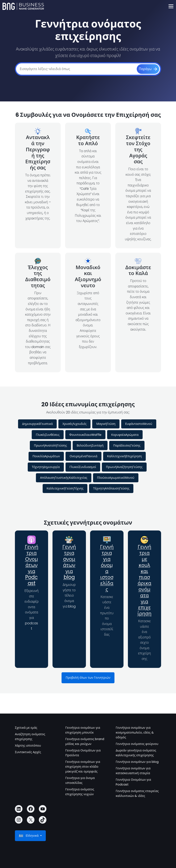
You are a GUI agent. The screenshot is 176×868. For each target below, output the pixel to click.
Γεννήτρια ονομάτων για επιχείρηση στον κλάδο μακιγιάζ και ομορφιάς (83, 767)
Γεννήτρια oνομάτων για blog (69, 562)
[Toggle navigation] (171, 6)
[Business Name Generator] (23, 6)
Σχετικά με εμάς (26, 728)
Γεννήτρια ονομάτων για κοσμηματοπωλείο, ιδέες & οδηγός (135, 732)
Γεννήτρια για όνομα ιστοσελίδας (107, 568)
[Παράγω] (148, 69)
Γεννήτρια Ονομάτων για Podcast (32, 565)
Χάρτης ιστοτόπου (28, 746)
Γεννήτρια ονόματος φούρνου (137, 744)
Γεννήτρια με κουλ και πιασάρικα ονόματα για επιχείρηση (144, 580)
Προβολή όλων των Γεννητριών (88, 678)
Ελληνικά (29, 836)
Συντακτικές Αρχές (28, 752)
